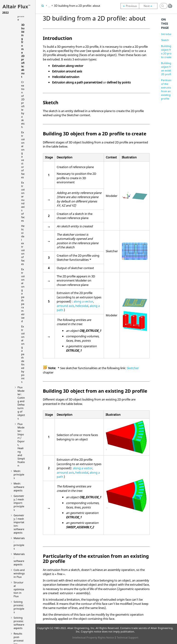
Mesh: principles (19, 474)
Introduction (169, 34)
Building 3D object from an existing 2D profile (168, 69)
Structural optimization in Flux (19, 589)
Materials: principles (19, 543)
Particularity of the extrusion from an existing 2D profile (168, 89)
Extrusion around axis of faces (23, 202)
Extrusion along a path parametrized (23, 295)
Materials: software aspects (19, 559)
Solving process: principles (19, 607)
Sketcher (133, 368)
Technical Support (127, 637)
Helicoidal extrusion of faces (23, 245)
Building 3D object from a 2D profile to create (168, 52)
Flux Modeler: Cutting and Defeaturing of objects (21, 403)
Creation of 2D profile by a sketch (23, 104)
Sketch (165, 40)
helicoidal (82, 306)
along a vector (83, 301)
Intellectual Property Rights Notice (93, 637)
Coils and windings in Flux (19, 573)
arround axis (65, 306)
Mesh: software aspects (19, 487)
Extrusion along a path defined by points (23, 354)
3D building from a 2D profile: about (77, 6)
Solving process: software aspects (19, 623)
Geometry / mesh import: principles (19, 503)
